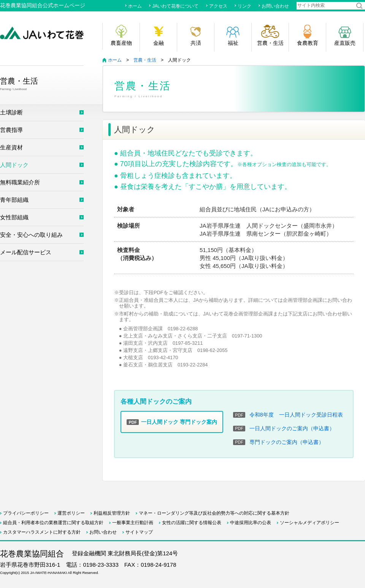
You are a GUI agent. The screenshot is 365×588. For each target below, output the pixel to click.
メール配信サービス (26, 252)
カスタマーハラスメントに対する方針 (42, 532)
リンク (244, 6)
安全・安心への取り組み (31, 235)
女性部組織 (14, 217)
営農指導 (11, 130)
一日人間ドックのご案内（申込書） (292, 428)
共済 (196, 43)
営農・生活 (270, 43)
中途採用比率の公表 (251, 523)
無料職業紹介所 (20, 182)
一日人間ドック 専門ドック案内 (172, 422)
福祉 (233, 43)
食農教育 (308, 43)
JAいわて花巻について (175, 6)
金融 (159, 43)
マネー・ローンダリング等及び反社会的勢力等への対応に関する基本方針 (214, 513)
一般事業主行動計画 (133, 523)
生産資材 (11, 147)
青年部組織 (14, 200)
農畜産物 (121, 43)
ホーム (135, 6)
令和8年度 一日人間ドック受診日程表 (296, 415)
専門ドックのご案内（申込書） (287, 442)
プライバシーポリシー (26, 513)
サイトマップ (275, 20)
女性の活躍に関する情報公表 (192, 523)
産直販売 (345, 43)
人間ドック (14, 165)
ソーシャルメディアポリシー (309, 523)
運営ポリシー (71, 513)
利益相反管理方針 (112, 513)
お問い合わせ (275, 6)
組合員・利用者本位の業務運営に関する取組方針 (53, 523)
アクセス (218, 6)
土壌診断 (11, 112)
